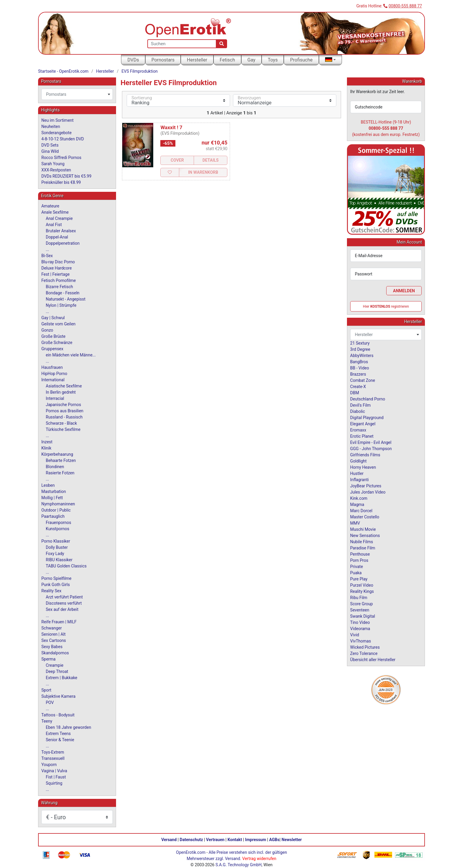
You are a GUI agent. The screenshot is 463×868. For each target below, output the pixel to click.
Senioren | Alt (53, 634)
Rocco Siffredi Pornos (61, 158)
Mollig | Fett (52, 498)
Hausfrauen (52, 367)
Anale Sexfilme (55, 212)
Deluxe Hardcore (57, 268)
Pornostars (163, 60)
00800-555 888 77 (405, 6)
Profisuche (301, 60)
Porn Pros (359, 560)
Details (211, 160)
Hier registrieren (386, 306)
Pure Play (359, 579)
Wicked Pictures (365, 647)
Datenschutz (191, 840)
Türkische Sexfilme (63, 429)
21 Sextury (360, 343)
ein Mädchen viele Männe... (71, 355)
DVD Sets (50, 145)
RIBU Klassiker (59, 560)
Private (357, 567)
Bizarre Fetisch (59, 287)
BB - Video (360, 368)
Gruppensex (52, 349)
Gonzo (47, 330)
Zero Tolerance (364, 653)
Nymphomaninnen (58, 504)
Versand (169, 840)
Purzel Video (362, 585)
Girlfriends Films (365, 455)
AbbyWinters (362, 356)
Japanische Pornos (63, 405)
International (53, 380)
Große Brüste (53, 336)
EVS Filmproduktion (140, 71)
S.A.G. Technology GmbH (239, 865)
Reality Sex (51, 591)
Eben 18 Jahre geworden (69, 727)
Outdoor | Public (56, 510)
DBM (355, 393)
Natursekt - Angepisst (66, 299)
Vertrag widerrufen (259, 859)
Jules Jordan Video (368, 492)
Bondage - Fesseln (63, 293)
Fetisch (227, 60)
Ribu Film (359, 598)
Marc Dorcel (361, 511)
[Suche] (222, 44)
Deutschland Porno (368, 399)
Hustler (357, 473)
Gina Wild (50, 151)
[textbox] (77, 94)
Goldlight (358, 461)
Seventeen (360, 610)
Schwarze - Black (61, 423)
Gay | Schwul (53, 318)
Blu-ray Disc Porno (58, 262)
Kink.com (359, 498)
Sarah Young (53, 164)
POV (50, 702)
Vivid (355, 635)
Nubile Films (362, 542)
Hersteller (197, 60)
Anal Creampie (59, 218)
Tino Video (360, 622)
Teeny (47, 721)
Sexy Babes (52, 647)
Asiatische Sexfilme (64, 386)
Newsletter (292, 840)
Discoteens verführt (64, 603)
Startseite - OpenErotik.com (63, 71)
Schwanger (52, 628)
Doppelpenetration (63, 243)
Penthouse (360, 554)
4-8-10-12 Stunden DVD (63, 139)
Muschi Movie (363, 529)
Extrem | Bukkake (62, 678)
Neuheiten (51, 126)
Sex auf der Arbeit (62, 609)
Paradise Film (363, 548)
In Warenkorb (203, 172)
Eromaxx (358, 430)
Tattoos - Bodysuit (58, 715)
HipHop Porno (54, 374)
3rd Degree (360, 349)
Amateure (50, 206)
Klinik (46, 448)
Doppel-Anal (57, 237)
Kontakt (235, 840)
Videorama (360, 629)
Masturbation (54, 491)
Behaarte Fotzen (61, 460)
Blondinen (55, 467)
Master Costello (365, 517)
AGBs (274, 840)
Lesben (48, 485)
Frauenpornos (58, 523)
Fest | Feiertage (56, 274)
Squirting (54, 783)
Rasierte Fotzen (60, 473)
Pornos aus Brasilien (65, 411)
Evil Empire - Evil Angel (371, 442)
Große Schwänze (57, 343)
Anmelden (404, 291)
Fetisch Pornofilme (59, 280)
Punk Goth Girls (56, 585)
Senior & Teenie (60, 740)
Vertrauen (215, 840)
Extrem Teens (58, 734)
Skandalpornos (55, 653)
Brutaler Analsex (61, 231)
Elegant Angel (363, 424)
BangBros (359, 362)
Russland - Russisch (64, 417)
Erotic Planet (362, 436)
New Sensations (365, 536)
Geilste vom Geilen (58, 324)
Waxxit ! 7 (171, 127)
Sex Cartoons (54, 640)
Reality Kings (362, 591)
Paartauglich (53, 516)
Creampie (55, 665)
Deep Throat (57, 671)
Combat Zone (363, 380)
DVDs (133, 60)
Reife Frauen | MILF (59, 622)
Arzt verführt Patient (64, 597)
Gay (251, 60)
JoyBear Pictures (366, 486)
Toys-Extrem (53, 752)
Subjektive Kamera (58, 696)
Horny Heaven (363, 467)
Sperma (48, 659)
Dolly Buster (57, 547)
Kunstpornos (57, 529)
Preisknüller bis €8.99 (61, 182)
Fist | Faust (56, 777)
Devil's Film (361, 405)
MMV (355, 523)
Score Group (362, 604)
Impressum (256, 840)
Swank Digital (363, 616)
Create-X (358, 387)
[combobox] (77, 94)
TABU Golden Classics (66, 566)
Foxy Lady (55, 554)
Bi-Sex (47, 256)
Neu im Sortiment (57, 120)
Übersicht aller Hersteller (373, 660)
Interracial (55, 398)
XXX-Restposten (56, 170)
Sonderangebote (56, 133)
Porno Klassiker (56, 541)
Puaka (356, 573)
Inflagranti (360, 480)
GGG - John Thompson (371, 449)
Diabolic (358, 411)
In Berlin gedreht (61, 392)
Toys (273, 60)
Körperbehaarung (57, 454)
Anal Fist (54, 225)
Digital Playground (367, 418)
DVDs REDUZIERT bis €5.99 (66, 176)
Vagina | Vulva (54, 771)
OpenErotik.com (191, 852)
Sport (46, 690)
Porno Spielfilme (56, 578)
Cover (177, 160)
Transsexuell (53, 758)
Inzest (47, 442)
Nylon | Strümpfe (61, 305)
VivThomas (361, 641)
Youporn (49, 765)
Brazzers (358, 374)
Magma (357, 504)
